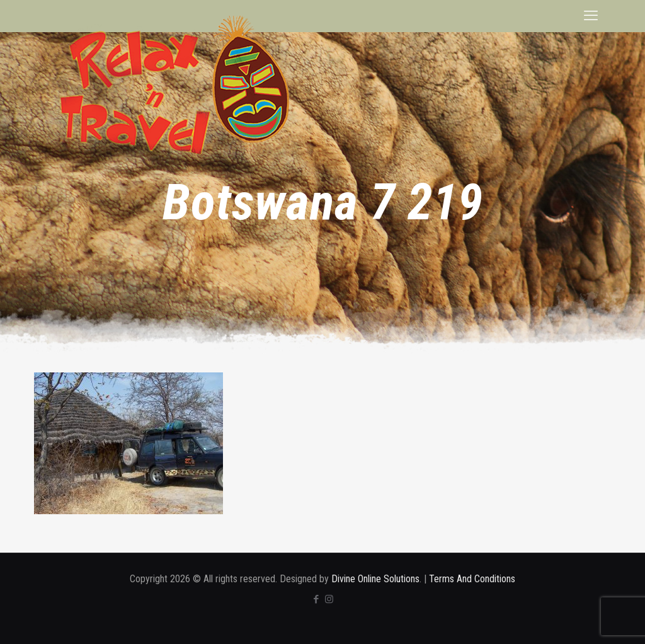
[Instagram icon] (329, 599)
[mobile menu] (591, 16)
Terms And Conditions (472, 579)
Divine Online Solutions (375, 579)
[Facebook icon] (316, 599)
